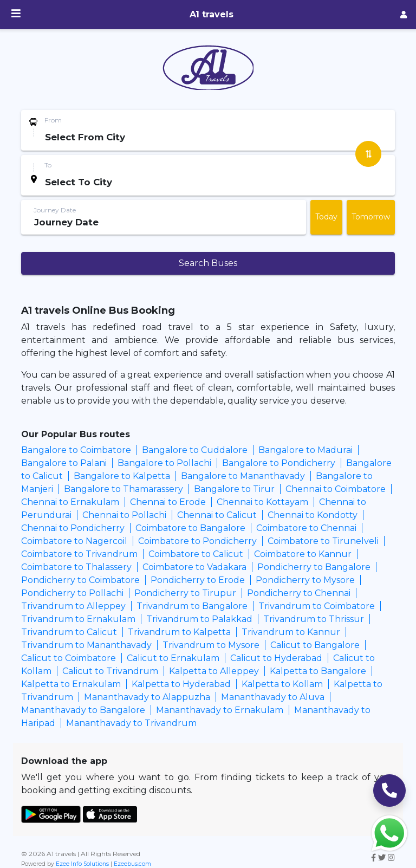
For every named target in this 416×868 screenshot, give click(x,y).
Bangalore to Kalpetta (122, 476)
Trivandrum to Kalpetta (179, 632)
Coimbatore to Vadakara (194, 567)
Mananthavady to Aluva (273, 697)
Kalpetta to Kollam (282, 684)
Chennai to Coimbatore (336, 489)
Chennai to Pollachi (124, 515)
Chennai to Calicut (217, 515)
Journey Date (55, 210)
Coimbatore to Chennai (306, 528)
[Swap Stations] (368, 154)
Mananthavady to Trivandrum (131, 723)
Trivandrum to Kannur (291, 632)
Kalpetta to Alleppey (214, 671)
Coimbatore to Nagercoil (74, 541)
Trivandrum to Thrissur (314, 619)
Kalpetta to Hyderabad (181, 684)
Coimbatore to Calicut (196, 554)
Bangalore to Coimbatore (76, 450)
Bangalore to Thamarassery (123, 489)
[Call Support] (389, 791)
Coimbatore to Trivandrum (79, 554)
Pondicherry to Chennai (299, 593)
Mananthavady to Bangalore (83, 710)
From (53, 120)
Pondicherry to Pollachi (72, 593)
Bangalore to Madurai (305, 450)
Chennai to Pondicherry (73, 528)
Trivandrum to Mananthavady (86, 645)
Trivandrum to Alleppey (73, 606)
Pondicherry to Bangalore (314, 567)
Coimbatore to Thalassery (76, 567)
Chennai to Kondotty (313, 515)
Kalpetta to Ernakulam (71, 684)
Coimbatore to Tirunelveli (323, 541)
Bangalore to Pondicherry (279, 463)
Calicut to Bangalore (315, 645)
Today (326, 217)
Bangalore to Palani (64, 463)
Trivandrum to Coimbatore (317, 606)
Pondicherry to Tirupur (185, 593)
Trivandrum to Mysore (211, 645)
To (48, 165)
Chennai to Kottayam (262, 502)
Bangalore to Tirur (234, 489)
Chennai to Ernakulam (70, 502)
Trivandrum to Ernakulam (78, 619)
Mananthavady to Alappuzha (147, 697)
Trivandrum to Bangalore (192, 606)
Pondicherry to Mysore (305, 580)
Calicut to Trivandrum (110, 671)
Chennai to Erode (168, 502)
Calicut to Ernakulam (173, 658)
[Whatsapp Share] (389, 833)
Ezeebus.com (132, 864)
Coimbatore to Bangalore (190, 528)
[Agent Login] (404, 15)
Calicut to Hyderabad (276, 658)
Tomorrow (371, 217)
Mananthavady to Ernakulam (220, 710)
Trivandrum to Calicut (69, 632)
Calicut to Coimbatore (69, 658)
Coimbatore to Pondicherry (197, 541)
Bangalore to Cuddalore (195, 450)
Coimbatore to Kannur (303, 554)
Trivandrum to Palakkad (199, 619)
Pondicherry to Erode (198, 580)
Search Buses (208, 263)
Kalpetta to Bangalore (318, 671)
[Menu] (16, 15)
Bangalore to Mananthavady (243, 476)
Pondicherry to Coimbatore (80, 580)
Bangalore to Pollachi (164, 463)
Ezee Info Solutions (82, 864)
